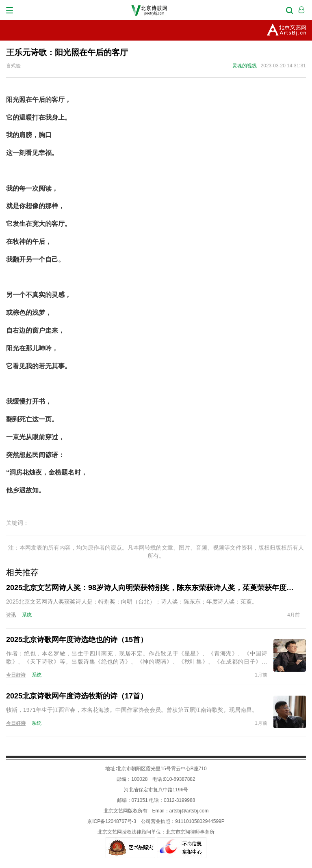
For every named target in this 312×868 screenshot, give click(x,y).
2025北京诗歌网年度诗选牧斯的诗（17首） (77, 696)
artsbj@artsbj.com (189, 811)
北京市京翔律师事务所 (190, 832)
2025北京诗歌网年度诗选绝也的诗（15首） (77, 640)
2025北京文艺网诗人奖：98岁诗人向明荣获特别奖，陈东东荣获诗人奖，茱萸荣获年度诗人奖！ (153, 588)
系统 (27, 615)
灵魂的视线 (245, 66)
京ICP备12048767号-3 (112, 821)
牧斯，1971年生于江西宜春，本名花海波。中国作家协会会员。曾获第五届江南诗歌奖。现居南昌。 (132, 710)
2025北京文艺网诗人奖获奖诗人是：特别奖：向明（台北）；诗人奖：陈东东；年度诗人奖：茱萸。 (132, 602)
